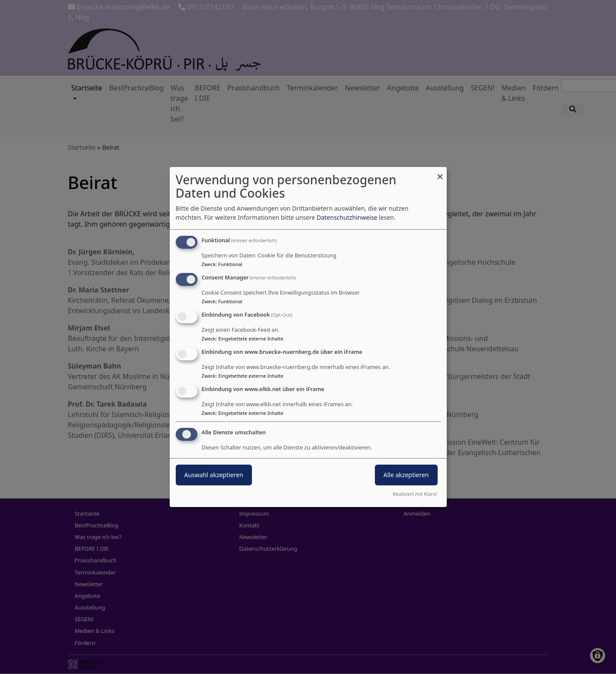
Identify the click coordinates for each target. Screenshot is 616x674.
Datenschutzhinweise (347, 217)
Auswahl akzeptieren (214, 475)
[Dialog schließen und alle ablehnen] (440, 172)
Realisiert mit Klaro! (415, 494)
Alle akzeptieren (406, 475)
